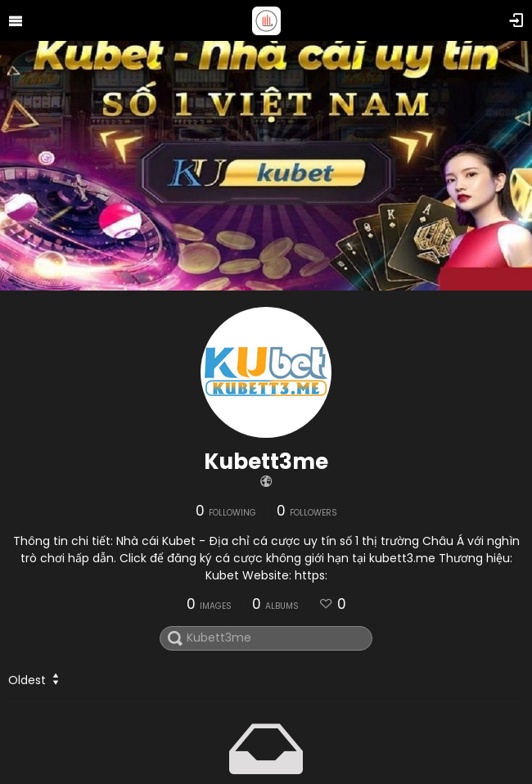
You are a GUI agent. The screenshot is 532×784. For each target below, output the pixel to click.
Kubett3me (266, 462)
